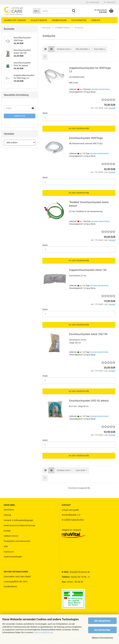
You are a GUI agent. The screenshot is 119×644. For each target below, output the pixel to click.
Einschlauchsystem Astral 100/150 (88, 334)
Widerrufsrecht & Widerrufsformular (19, 525)
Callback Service (11, 536)
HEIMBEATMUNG (59, 20)
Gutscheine (9, 510)
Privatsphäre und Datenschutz (17, 541)
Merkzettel (110, 2)
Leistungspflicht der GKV (16, 582)
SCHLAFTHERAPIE (39, 20)
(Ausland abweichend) (100, 89)
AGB (6, 546)
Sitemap (7, 515)
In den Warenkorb (79, 129)
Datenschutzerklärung (43, 632)
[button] (45, 49)
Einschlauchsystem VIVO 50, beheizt (89, 401)
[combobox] (64, 49)
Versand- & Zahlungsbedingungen (19, 520)
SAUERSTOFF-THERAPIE (15, 20)
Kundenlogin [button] (93, 2)
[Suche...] (37, 11)
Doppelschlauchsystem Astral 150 (88, 270)
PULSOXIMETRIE (79, 20)
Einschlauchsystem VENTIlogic (86, 138)
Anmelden (20, 116)
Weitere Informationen (102, 638)
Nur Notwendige (102, 630)
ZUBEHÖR (96, 20)
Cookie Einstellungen (13, 557)
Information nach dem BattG (17, 577)
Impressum (9, 552)
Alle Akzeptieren (102, 621)
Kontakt (7, 531)
